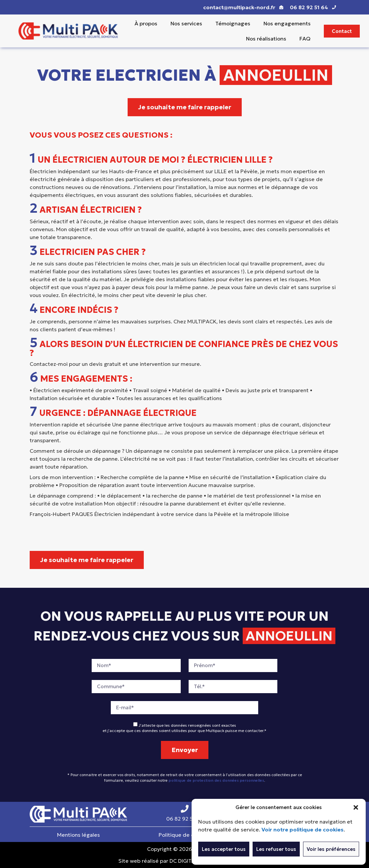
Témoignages (233, 23)
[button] (356, 807)
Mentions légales (78, 835)
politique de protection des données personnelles (216, 780)
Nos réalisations (266, 39)
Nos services (186, 23)
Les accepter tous (224, 849)
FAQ (305, 39)
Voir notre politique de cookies (303, 829)
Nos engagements (287, 23)
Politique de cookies (184, 835)
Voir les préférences (331, 849)
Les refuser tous (276, 849)
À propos (146, 23)
